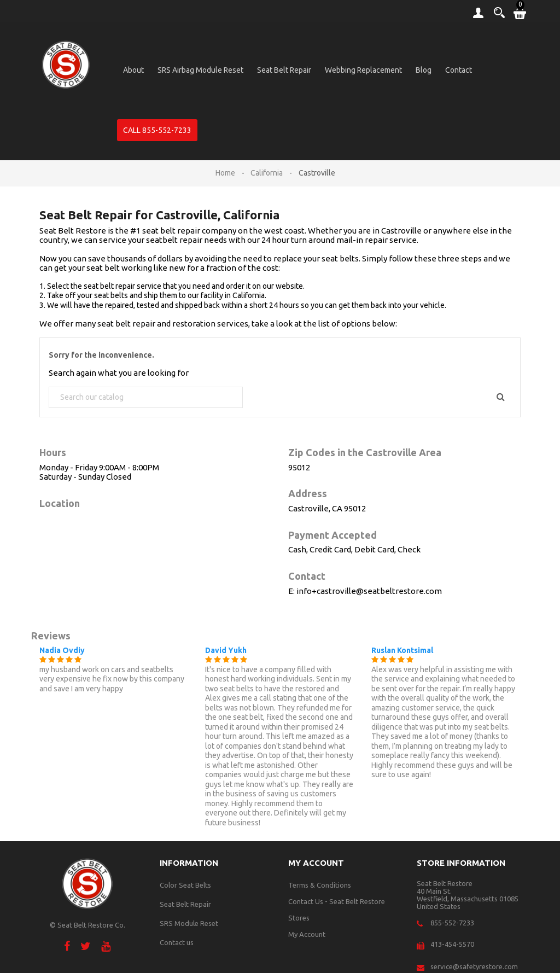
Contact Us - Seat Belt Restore (337, 901)
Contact (459, 70)
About (133, 70)
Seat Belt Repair (284, 70)
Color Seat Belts (185, 885)
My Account (307, 934)
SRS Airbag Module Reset (200, 70)
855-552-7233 (452, 923)
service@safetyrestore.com (474, 966)
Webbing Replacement (363, 70)
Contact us (177, 942)
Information (189, 863)
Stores (299, 918)
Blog (424, 70)
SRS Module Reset (189, 923)
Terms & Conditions (320, 885)
